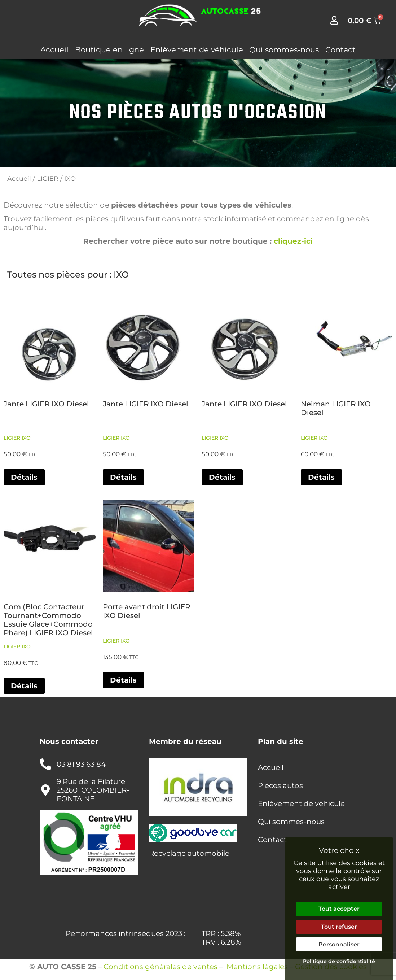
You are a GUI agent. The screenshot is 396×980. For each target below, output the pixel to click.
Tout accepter (339, 909)
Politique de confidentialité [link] (339, 961)
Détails (24, 477)
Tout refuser (339, 927)
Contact (340, 50)
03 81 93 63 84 (81, 764)
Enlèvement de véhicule (197, 50)
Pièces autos (280, 785)
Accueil (54, 50)
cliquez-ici (293, 241)
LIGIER (48, 178)
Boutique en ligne (109, 50)
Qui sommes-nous (284, 50)
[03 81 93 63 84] (45, 764)
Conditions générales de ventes (160, 967)
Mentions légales (257, 967)
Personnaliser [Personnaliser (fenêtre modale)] (339, 944)
